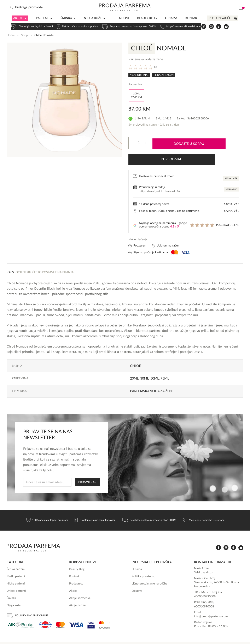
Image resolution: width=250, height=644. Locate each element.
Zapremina (135, 84)
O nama (171, 25)
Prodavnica (76, 571)
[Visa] (76, 612)
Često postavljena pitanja (53, 259)
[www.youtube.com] (226, 14)
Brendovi (121, 25)
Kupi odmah (222, 144)
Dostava (137, 578)
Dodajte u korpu (174, 144)
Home (11, 35)
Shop (24, 35)
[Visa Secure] (91, 612)
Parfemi (42, 25)
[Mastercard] (60, 612)
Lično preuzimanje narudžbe (150, 571)
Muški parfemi (16, 563)
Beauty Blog (147, 25)
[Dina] (45, 612)
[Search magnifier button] (11, 14)
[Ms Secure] (104, 612)
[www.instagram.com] (211, 14)
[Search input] (36, 14)
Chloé (135, 353)
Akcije (18, 25)
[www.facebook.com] (204, 14)
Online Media (235, 636)
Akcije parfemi (78, 592)
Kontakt (192, 25)
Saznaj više (231, 165)
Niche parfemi (16, 571)
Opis (11, 259)
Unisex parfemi (16, 578)
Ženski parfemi (16, 556)
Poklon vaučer (221, 25)
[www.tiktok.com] (219, 14)
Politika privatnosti (144, 563)
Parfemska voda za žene (152, 378)
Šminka (66, 25)
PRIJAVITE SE (87, 469)
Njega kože (93, 25)
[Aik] (21, 612)
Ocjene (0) (23, 259)
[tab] (11, 259)
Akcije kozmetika (80, 585)
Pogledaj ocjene (228, 212)
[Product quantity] (139, 144)
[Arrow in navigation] (24, 25)
